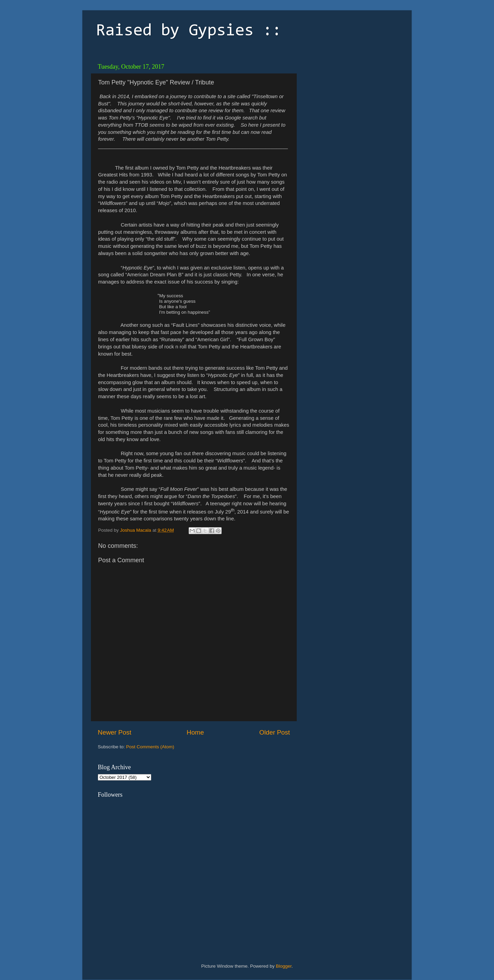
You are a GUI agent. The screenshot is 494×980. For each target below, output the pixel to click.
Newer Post (115, 732)
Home (195, 732)
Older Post (275, 732)
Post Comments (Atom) (150, 747)
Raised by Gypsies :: (189, 31)
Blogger (284, 966)
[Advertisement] (348, 103)
